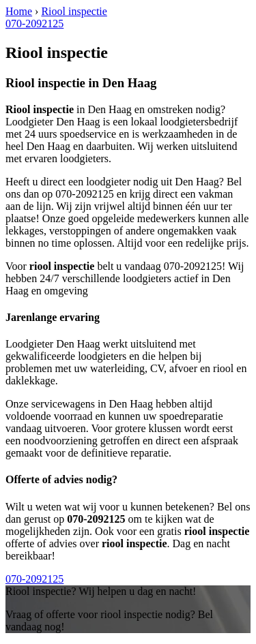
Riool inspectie (74, 11)
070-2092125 (34, 24)
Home (19, 11)
